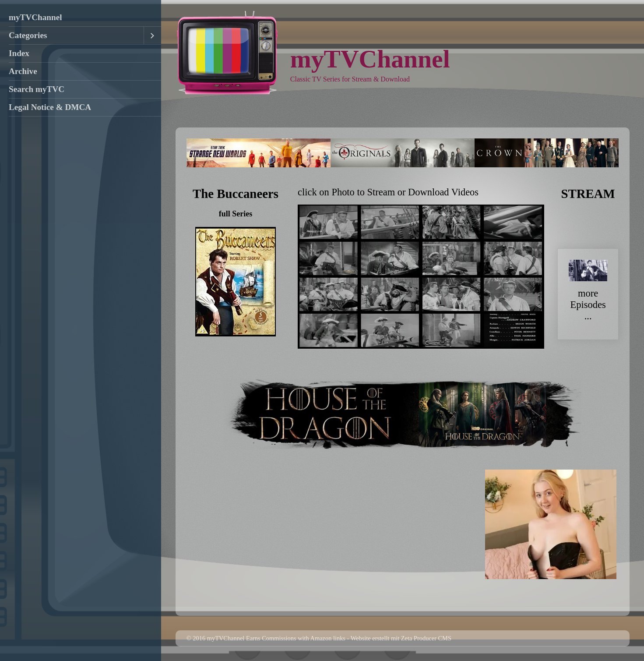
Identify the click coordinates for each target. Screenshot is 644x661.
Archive (23, 71)
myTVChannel (35, 17)
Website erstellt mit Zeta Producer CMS (401, 638)
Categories (28, 35)
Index (19, 53)
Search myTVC (37, 89)
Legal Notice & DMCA (50, 107)
